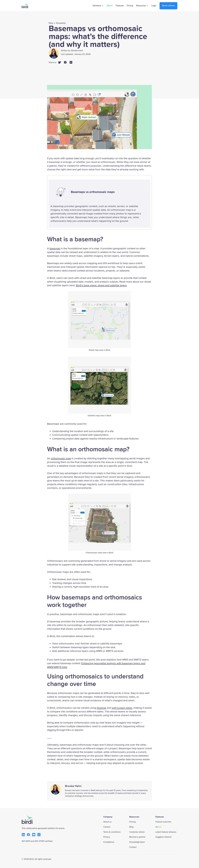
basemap (55, 248)
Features (120, 6)
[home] (25, 6)
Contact (133, 847)
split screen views (122, 708)
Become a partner (137, 837)
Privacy (107, 837)
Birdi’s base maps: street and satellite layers (101, 285)
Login (154, 6)
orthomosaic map (61, 458)
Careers (107, 827)
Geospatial (61, 23)
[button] (98, 6)
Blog (51, 23)
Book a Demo (168, 6)
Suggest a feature (164, 837)
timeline (101, 708)
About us (107, 822)
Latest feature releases (166, 832)
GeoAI (110, 6)
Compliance (109, 842)
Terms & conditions (112, 832)
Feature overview (163, 822)
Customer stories (137, 832)
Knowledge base (137, 842)
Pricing (130, 6)
